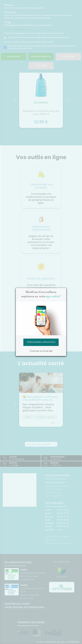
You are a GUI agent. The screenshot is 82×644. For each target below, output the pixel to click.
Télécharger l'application (41, 342)
